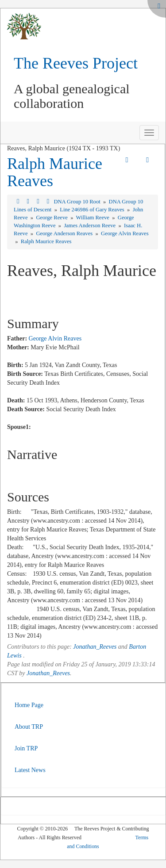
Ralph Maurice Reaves (55, 172)
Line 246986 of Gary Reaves (93, 210)
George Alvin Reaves (125, 233)
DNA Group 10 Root (77, 202)
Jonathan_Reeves (95, 647)
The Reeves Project (76, 63)
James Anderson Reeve (90, 226)
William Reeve (94, 218)
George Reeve (52, 218)
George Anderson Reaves (65, 233)
